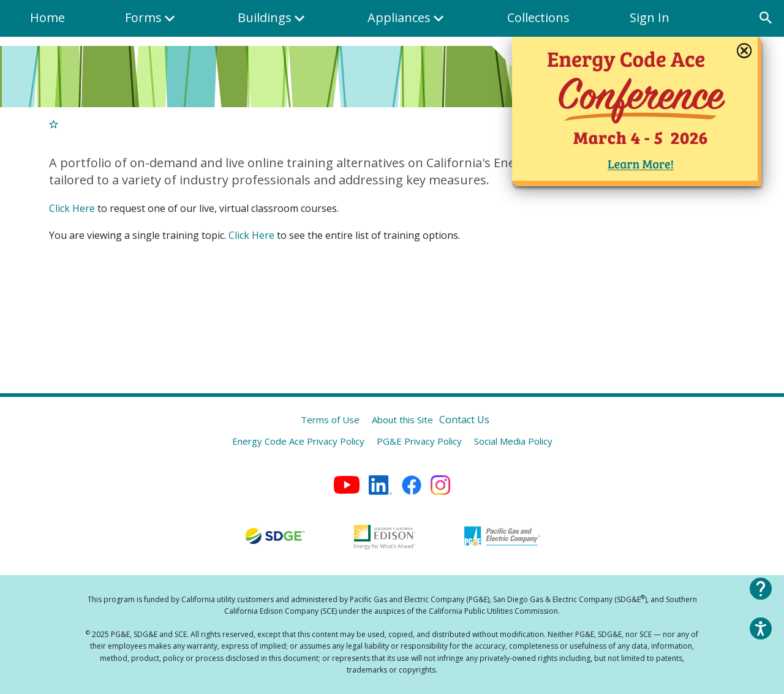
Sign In (650, 17)
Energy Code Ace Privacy (298, 441)
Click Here (72, 208)
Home (47, 17)
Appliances (408, 23)
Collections (538, 17)
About (402, 420)
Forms (151, 23)
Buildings (273, 23)
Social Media (513, 441)
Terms (330, 420)
